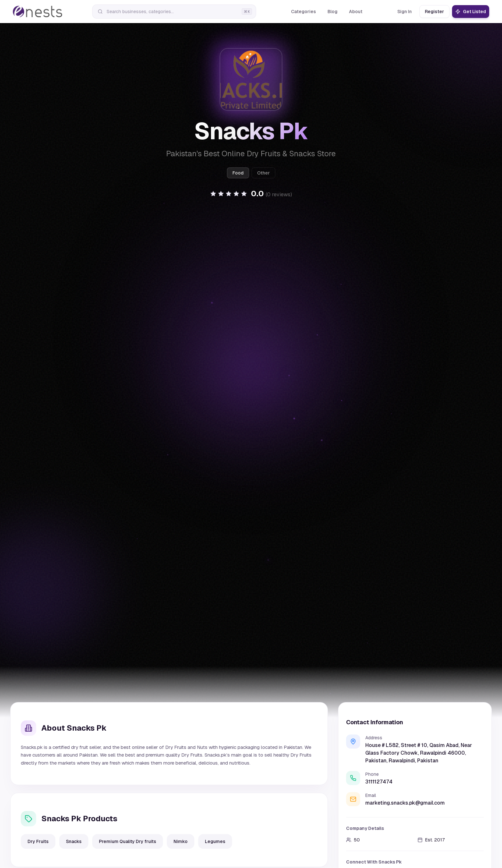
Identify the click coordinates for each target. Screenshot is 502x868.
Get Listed (471, 12)
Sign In (405, 12)
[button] (251, 194)
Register (434, 12)
